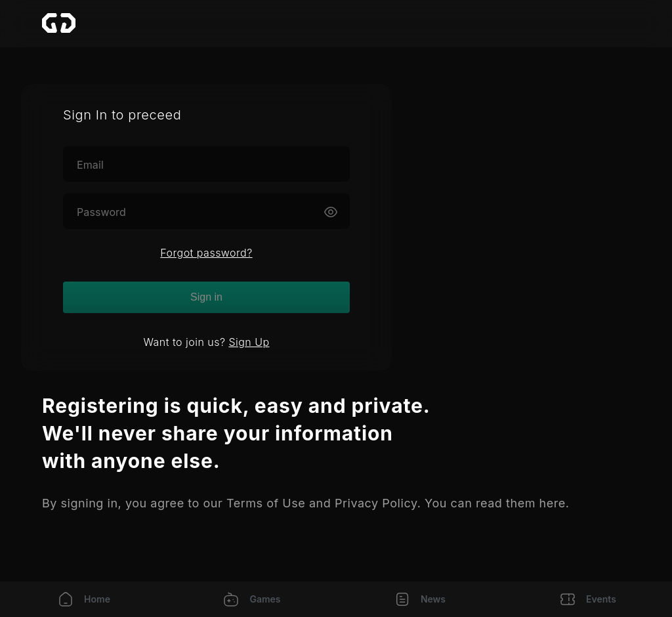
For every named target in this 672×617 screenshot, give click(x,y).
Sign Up (249, 342)
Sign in (206, 297)
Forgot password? (206, 253)
